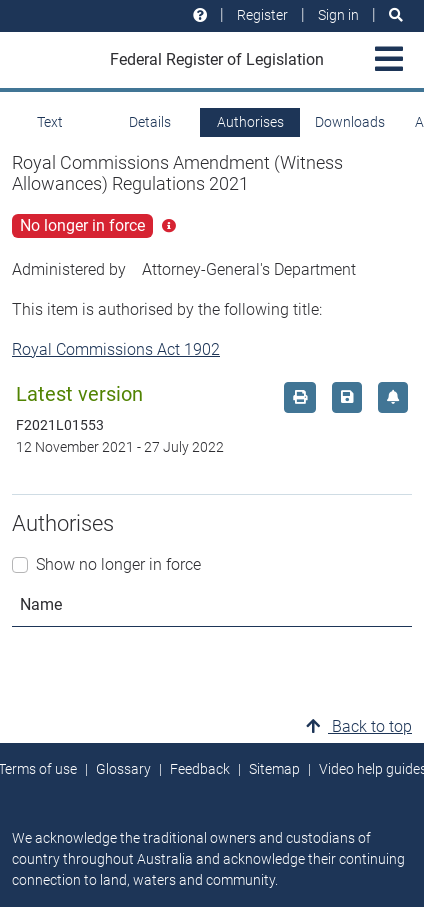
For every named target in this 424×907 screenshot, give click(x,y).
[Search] (396, 15)
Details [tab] (150, 122)
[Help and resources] (200, 15)
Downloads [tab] (350, 122)
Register (262, 15)
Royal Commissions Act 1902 (116, 349)
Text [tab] (50, 122)
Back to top (359, 726)
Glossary (123, 769)
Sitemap (274, 769)
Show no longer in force (118, 564)
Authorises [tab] (250, 122)
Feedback (200, 769)
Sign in (338, 15)
